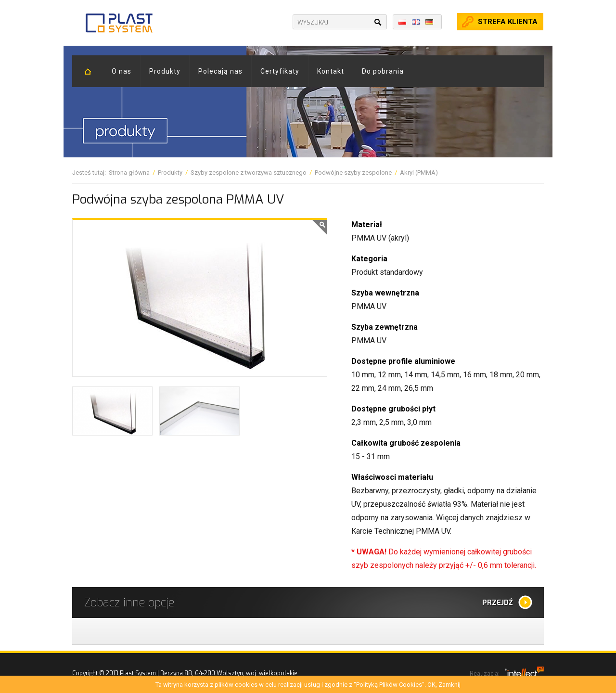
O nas (122, 71)
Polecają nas (220, 71)
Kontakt (331, 71)
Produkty (165, 71)
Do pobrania (383, 71)
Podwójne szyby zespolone (353, 173)
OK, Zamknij (444, 685)
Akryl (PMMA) (419, 173)
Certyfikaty (280, 71)
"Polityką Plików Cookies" (389, 685)
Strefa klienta (508, 22)
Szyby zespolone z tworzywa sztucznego (249, 173)
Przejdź (498, 603)
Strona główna (129, 173)
